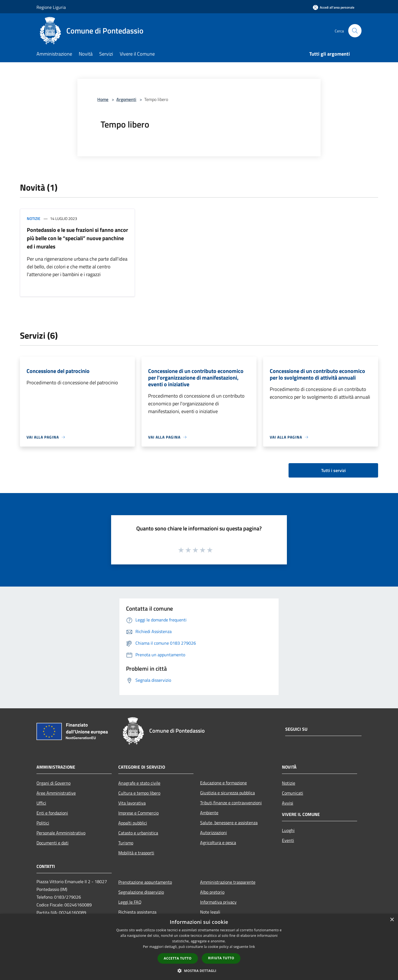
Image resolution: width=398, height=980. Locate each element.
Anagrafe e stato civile (139, 783)
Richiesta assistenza (137, 912)
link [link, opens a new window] (252, 947)
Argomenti (126, 99)
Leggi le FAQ (130, 902)
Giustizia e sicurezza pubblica (227, 793)
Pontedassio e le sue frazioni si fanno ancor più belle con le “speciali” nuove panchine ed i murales (77, 238)
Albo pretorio (212, 892)
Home (103, 99)
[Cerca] (355, 31)
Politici (43, 823)
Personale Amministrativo (61, 833)
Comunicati (293, 793)
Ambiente (209, 813)
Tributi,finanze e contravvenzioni (231, 803)
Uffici (41, 803)
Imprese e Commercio (138, 813)
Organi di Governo (53, 783)
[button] (199, 971)
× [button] (392, 920)
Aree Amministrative (56, 793)
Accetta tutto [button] (178, 958)
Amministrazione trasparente (228, 882)
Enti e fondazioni (52, 813)
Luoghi (288, 830)
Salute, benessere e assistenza (229, 823)
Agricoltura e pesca (218, 842)
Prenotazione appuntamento (145, 882)
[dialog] (199, 947)
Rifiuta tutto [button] (221, 958)
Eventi (288, 840)
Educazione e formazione (223, 783)
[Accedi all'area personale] (334, 7)
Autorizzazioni (214, 833)
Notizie (34, 218)
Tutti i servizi (333, 470)
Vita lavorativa (132, 803)
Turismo (126, 843)
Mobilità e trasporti (136, 853)
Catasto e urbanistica (138, 833)
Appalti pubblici (133, 823)
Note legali (210, 912)
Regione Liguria (51, 7)
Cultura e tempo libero (139, 793)
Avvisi (288, 803)
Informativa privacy (218, 902)
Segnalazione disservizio (141, 892)
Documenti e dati (53, 843)
